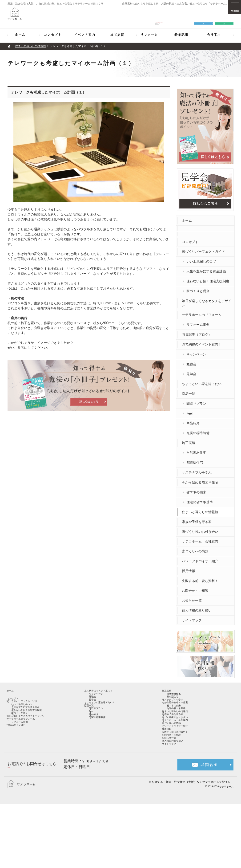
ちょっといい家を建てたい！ (205, 381)
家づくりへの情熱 (196, 549)
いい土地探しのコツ (202, 259)
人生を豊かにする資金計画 (207, 269)
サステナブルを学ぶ (198, 470)
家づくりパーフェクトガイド (205, 249)
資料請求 (224, 17)
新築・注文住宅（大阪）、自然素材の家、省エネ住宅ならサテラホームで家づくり (55, 4)
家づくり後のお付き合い (201, 529)
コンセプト (191, 240)
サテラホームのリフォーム (203, 313)
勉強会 (193, 362)
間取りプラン (197, 401)
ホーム (188, 218)
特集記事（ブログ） (198, 332)
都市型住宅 (196, 460)
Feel (191, 411)
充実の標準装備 (199, 431)
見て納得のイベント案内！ (203, 342)
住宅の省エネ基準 (201, 500)
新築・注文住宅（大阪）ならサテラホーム (193, 846)
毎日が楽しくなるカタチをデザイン (206, 301)
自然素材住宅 (197, 451)
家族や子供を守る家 (198, 519)
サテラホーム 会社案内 (201, 539)
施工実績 (190, 441)
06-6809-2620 (159, 17)
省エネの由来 (197, 490)
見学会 (193, 372)
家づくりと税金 (199, 289)
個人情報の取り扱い (198, 608)
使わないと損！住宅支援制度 (209, 279)
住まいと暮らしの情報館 (201, 510)
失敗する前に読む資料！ (201, 578)
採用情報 (190, 569)
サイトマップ (193, 618)
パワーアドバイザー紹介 (201, 559)
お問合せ (203, 17)
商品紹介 (194, 421)
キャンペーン (197, 352)
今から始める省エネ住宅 (201, 480)
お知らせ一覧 (193, 598)
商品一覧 (190, 391)
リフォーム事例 (199, 322)
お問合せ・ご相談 (196, 588)
